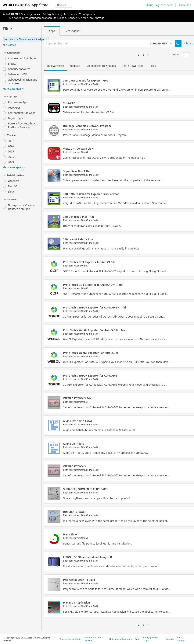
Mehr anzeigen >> (14, 89)
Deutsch (63, 5)
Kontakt (170, 639)
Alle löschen (9, 45)
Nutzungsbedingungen (121, 639)
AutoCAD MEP (12, 14)
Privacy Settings (181, 639)
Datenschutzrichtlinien (71, 639)
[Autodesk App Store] (26, 5)
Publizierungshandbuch (158, 5)
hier (85, 18)
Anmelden (185, 5)
